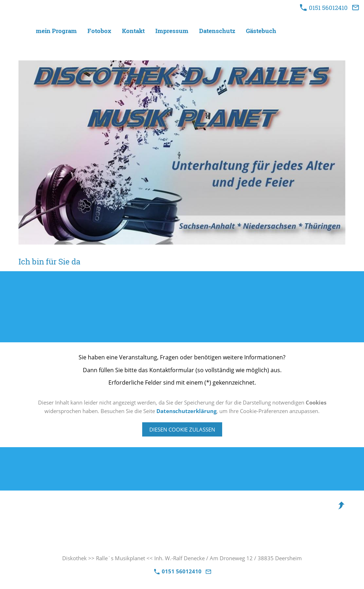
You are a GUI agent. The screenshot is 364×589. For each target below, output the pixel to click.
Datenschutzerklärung (186, 411)
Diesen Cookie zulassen (182, 429)
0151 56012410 (324, 8)
